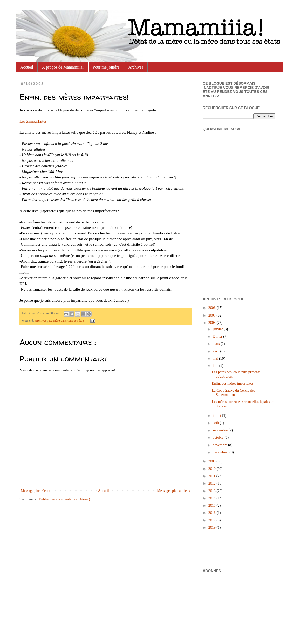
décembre (220, 452)
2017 (213, 520)
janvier (218, 329)
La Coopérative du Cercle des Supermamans (233, 393)
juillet (217, 416)
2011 (212, 476)
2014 (213, 498)
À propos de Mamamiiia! (63, 67)
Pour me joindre (106, 67)
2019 (213, 528)
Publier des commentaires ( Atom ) (65, 499)
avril (216, 351)
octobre (218, 437)
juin (216, 366)
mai (216, 358)
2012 (213, 483)
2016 (213, 513)
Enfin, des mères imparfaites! (233, 383)
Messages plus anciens (174, 491)
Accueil (27, 67)
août (216, 423)
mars (217, 344)
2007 (213, 315)
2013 (213, 491)
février (218, 336)
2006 (213, 308)
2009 (213, 461)
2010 (213, 469)
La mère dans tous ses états (67, 321)
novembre (220, 445)
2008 (213, 323)
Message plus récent (36, 491)
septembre (220, 430)
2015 (213, 505)
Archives (136, 67)
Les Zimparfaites (33, 121)
